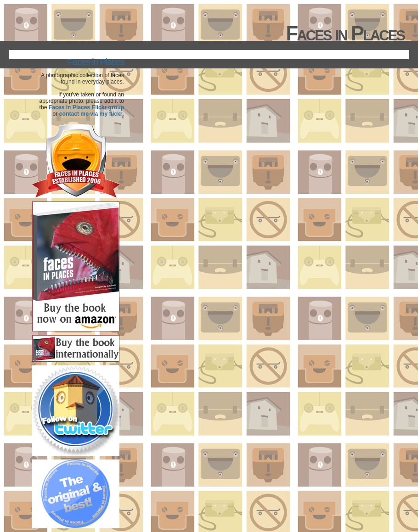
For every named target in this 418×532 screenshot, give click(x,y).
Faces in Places (96, 62)
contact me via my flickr (91, 114)
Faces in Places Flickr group (86, 107)
